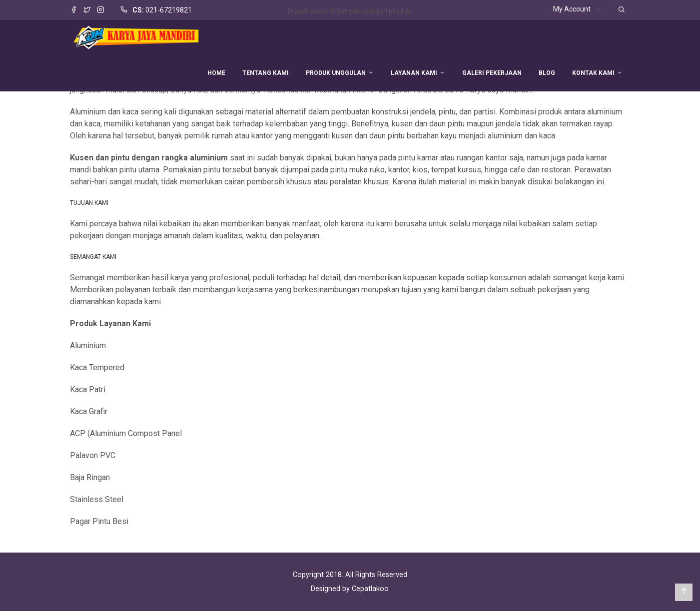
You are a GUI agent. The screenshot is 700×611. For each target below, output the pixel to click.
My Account (572, 9)
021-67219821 (169, 10)
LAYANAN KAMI (414, 73)
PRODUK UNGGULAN (336, 73)
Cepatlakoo (370, 589)
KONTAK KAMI (593, 73)
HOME (216, 73)
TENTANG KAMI (266, 73)
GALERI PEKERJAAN (492, 73)
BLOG (547, 73)
